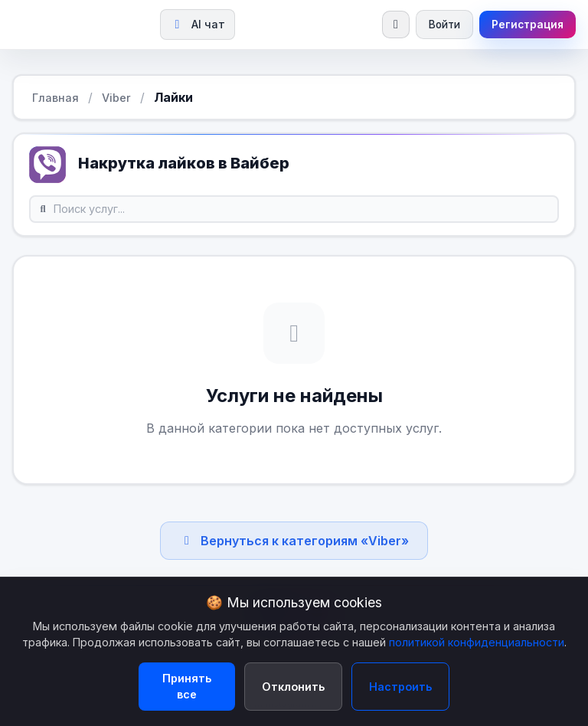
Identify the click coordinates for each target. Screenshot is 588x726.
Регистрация (528, 25)
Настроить (400, 687)
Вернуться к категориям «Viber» (294, 541)
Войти (444, 25)
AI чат (198, 24)
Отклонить (293, 687)
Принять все (187, 687)
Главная (56, 98)
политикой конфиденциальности (477, 642)
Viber (116, 98)
